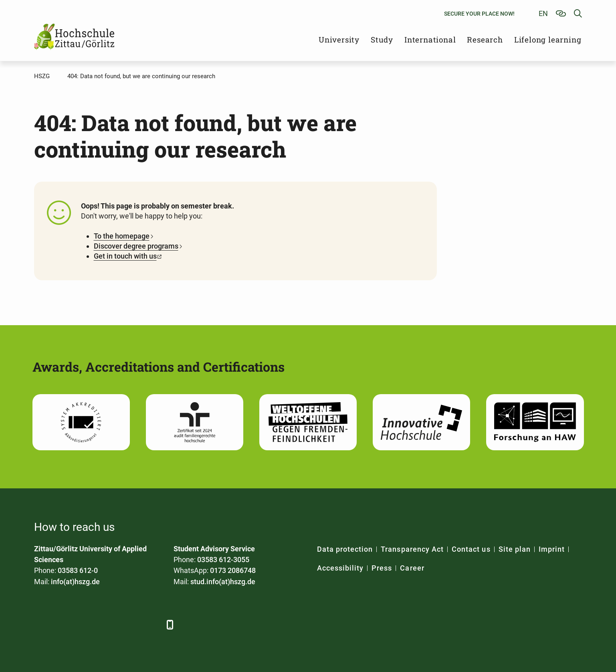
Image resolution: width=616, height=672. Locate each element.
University (339, 39)
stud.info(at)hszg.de (223, 582)
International (430, 39)
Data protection (345, 549)
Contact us (471, 549)
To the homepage (122, 236)
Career (412, 568)
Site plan (515, 549)
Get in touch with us (125, 256)
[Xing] (85, 624)
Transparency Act (412, 549)
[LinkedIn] (63, 624)
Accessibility (340, 568)
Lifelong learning (548, 39)
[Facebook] (41, 624)
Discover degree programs (136, 246)
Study (382, 39)
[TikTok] (151, 624)
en (543, 13)
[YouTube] (107, 624)
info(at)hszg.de (75, 582)
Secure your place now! (479, 14)
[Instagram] (129, 624)
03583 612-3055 (223, 560)
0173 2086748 (233, 570)
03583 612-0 (78, 570)
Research (485, 39)
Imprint (552, 549)
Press (382, 568)
